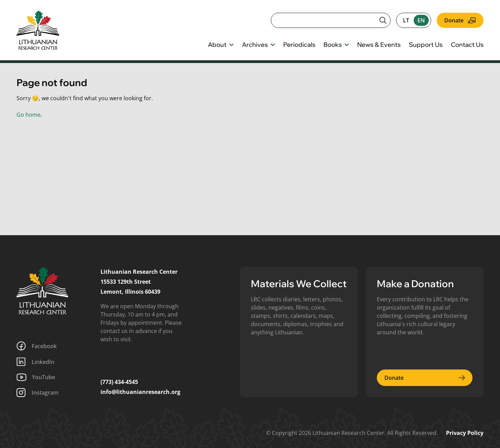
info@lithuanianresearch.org (140, 392)
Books (336, 45)
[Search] (331, 20)
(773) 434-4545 (119, 382)
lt (406, 20)
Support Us (426, 45)
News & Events (379, 45)
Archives (258, 45)
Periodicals (299, 45)
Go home (29, 115)
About (221, 45)
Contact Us (467, 45)
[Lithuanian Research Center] (42, 291)
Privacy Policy (465, 433)
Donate (460, 20)
